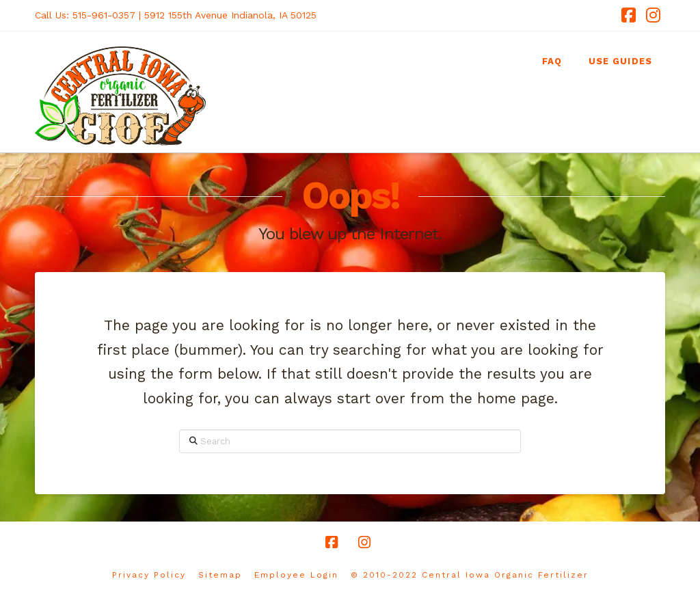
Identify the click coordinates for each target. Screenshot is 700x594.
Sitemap (220, 575)
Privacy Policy (149, 575)
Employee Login (296, 575)
